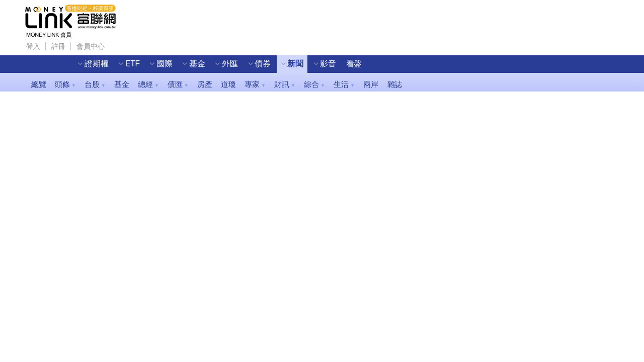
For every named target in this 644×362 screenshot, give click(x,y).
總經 (148, 84)
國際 (165, 64)
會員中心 (90, 46)
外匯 (230, 64)
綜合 (314, 84)
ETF (133, 64)
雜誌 (395, 84)
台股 (95, 84)
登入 (33, 46)
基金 (197, 64)
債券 (263, 64)
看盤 (354, 64)
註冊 (58, 46)
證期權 (96, 64)
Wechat (155, 43)
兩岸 (371, 84)
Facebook (118, 43)
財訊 (285, 84)
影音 (328, 64)
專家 (255, 84)
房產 (205, 84)
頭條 (65, 84)
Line (136, 43)
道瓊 (228, 84)
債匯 (178, 84)
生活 (344, 84)
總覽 (39, 84)
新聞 (295, 64)
